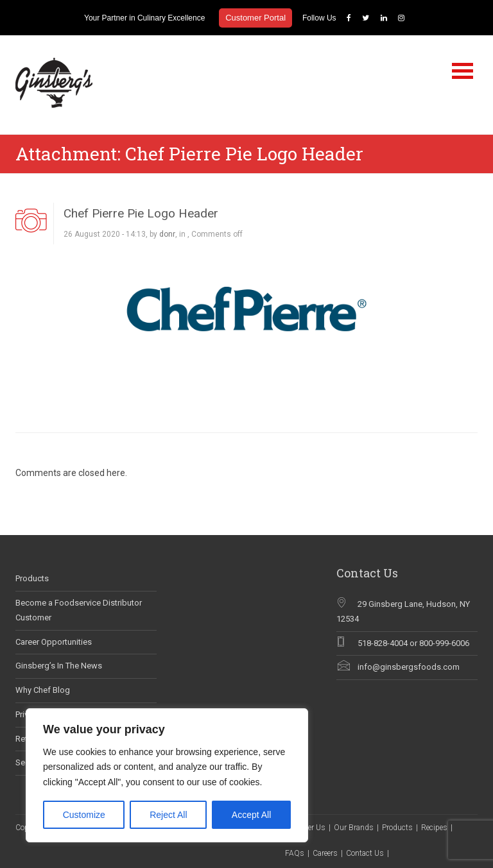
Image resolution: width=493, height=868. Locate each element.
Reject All (168, 815)
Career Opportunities (54, 642)
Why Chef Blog (43, 690)
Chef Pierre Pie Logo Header (141, 213)
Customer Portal (255, 18)
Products (32, 578)
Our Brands (354, 828)
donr (167, 234)
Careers (325, 853)
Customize (84, 815)
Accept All (251, 815)
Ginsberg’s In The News (59, 666)
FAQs (295, 853)
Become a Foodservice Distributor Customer (79, 610)
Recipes (434, 828)
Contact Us (365, 853)
